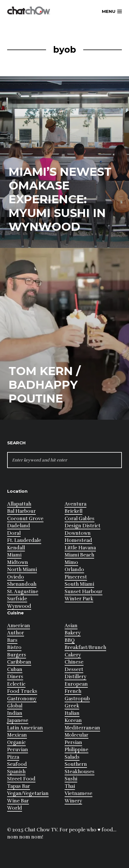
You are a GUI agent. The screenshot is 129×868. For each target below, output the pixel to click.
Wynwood (19, 606)
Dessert (74, 669)
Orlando (74, 570)
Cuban (15, 669)
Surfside (17, 599)
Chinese (74, 662)
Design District (83, 526)
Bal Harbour (21, 511)
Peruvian (18, 750)
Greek (72, 706)
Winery (73, 801)
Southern (76, 764)
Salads (72, 757)
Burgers (17, 655)
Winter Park (79, 599)
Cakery (73, 655)
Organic (16, 742)
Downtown (78, 533)
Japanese (18, 720)
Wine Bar (18, 801)
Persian (73, 742)
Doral (14, 533)
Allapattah (19, 504)
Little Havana (80, 548)
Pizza (13, 757)
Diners (15, 677)
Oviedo (16, 577)
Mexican (17, 735)
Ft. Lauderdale (24, 540)
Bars (12, 640)
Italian (72, 713)
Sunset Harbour (84, 592)
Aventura (76, 504)
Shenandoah (22, 584)
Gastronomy (22, 699)
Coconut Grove (25, 519)
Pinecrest (76, 577)
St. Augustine (23, 592)
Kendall (16, 548)
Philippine (77, 750)
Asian (71, 626)
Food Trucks (22, 691)
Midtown (18, 562)
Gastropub (77, 699)
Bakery (73, 633)
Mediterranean (82, 728)
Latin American (25, 728)
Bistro (14, 647)
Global (15, 706)
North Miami (22, 570)
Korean (73, 720)
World (15, 808)
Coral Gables (80, 519)
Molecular (77, 735)
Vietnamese (79, 793)
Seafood (17, 764)
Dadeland (19, 526)
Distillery (76, 677)
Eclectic (16, 684)
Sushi (71, 779)
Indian (15, 713)
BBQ (70, 640)
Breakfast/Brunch (85, 647)
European (76, 684)
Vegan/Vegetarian (28, 793)
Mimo (71, 562)
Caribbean (19, 662)
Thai (70, 786)
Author (16, 633)
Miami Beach (79, 555)
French (73, 691)
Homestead (78, 540)
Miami (14, 555)
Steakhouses (80, 772)
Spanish (16, 772)
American (19, 626)
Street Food (21, 779)
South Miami (79, 584)
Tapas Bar (19, 786)
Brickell (74, 511)
